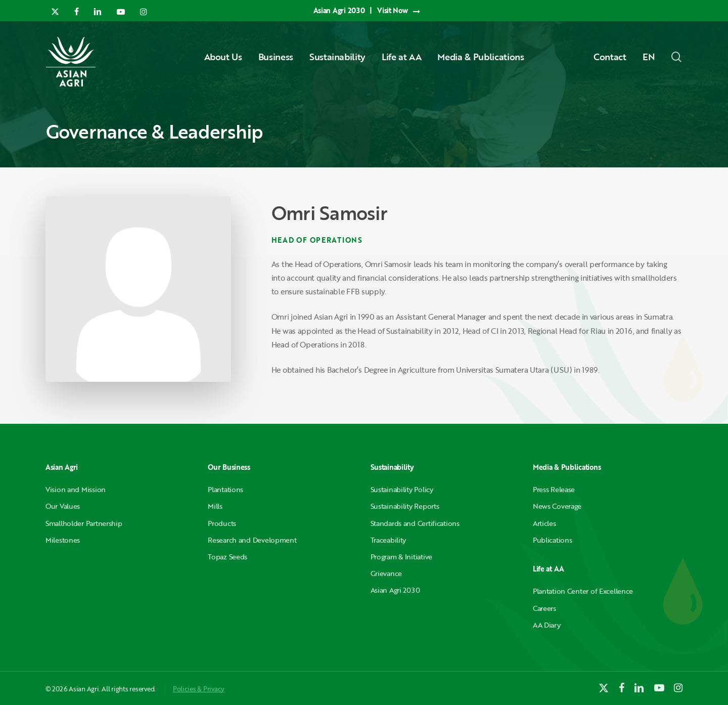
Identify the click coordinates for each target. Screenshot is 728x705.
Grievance (386, 573)
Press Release (554, 489)
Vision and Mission (76, 489)
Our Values (63, 506)
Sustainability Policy (402, 489)
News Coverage (557, 506)
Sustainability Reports (405, 506)
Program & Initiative (401, 557)
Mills (215, 506)
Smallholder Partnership (84, 523)
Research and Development (252, 540)
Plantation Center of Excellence (583, 591)
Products (222, 523)
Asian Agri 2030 (395, 590)
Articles (544, 523)
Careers (544, 608)
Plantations (225, 489)
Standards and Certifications (415, 523)
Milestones (63, 540)
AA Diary (547, 625)
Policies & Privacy (199, 689)
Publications (553, 540)
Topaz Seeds (227, 557)
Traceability (389, 540)
